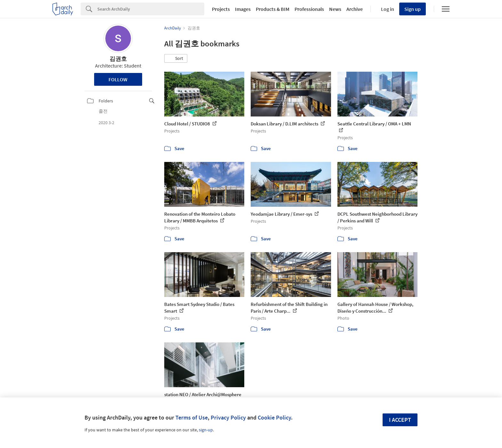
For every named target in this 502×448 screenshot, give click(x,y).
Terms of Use (192, 417)
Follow (118, 79)
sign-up (206, 430)
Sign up (413, 9)
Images (243, 9)
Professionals (309, 9)
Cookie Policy (274, 417)
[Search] (151, 9)
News (335, 9)
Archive (355, 9)
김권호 (118, 59)
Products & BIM (273, 9)
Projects (221, 9)
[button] (176, 59)
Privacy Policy (228, 417)
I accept (400, 420)
